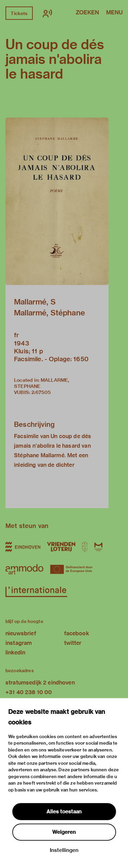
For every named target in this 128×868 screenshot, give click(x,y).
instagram (19, 643)
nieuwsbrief (21, 633)
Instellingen (64, 850)
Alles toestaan (64, 812)
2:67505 (41, 392)
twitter (73, 643)
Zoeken (87, 13)
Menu (114, 13)
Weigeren (64, 832)
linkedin (15, 653)
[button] (57, 201)
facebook (77, 633)
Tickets (19, 13)
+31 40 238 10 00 (29, 692)
